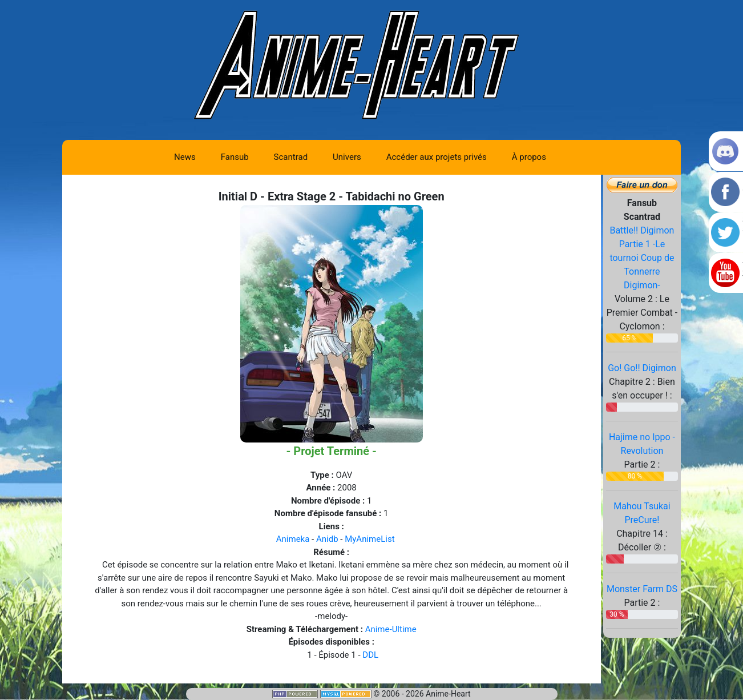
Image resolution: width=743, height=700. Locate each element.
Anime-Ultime (391, 629)
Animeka (293, 539)
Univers (347, 157)
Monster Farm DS (642, 589)
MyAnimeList (370, 539)
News (185, 157)
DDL (370, 655)
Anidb (327, 539)
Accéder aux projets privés (437, 157)
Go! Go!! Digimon (642, 368)
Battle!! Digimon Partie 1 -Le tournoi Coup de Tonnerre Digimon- (642, 258)
